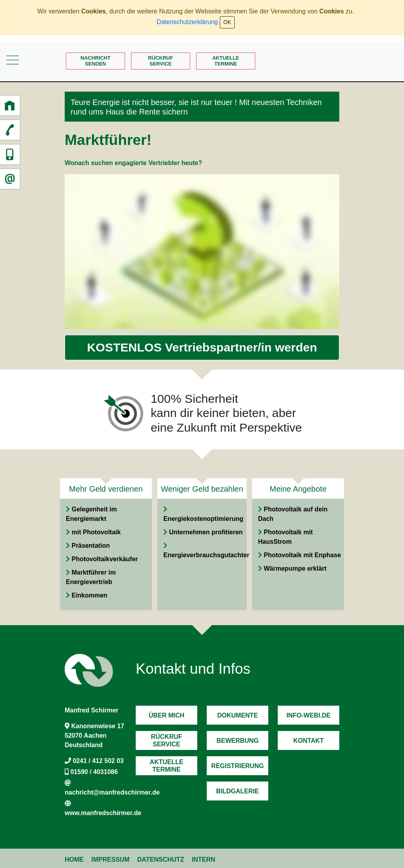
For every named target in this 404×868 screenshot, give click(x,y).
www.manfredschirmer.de (103, 813)
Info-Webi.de (309, 715)
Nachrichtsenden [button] (95, 61)
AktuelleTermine (226, 61)
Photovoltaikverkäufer (105, 559)
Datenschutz (161, 860)
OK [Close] (227, 22)
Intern (204, 860)
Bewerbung (238, 741)
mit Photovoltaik (96, 532)
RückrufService (160, 61)
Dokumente (237, 715)
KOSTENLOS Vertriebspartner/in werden (202, 347)
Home (74, 860)
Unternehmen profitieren (206, 532)
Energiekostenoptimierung (203, 519)
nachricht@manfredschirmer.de (112, 792)
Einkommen (89, 595)
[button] (10, 105)
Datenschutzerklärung (187, 22)
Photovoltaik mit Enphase (302, 555)
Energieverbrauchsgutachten (207, 555)
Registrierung (237, 766)
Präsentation (91, 546)
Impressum (110, 860)
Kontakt (308, 741)
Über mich (167, 715)
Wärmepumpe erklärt (295, 568)
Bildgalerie (238, 791)
